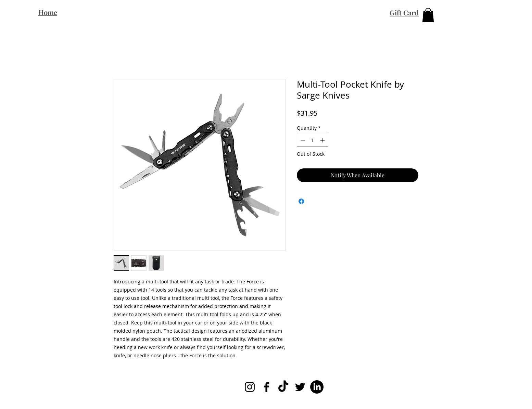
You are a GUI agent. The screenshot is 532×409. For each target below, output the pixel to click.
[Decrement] (302, 140)
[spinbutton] (313, 140)
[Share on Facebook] (301, 201)
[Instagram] (250, 387)
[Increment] (323, 140)
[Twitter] (300, 387)
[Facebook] (267, 387)
